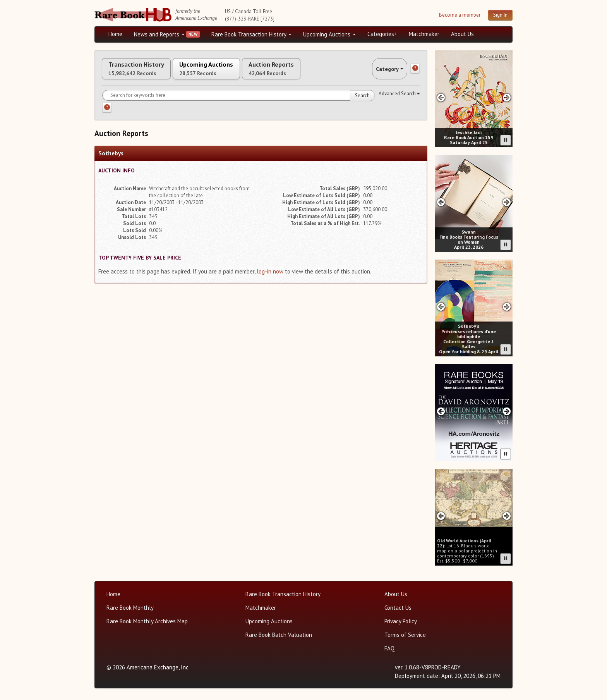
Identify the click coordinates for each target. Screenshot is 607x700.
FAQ (389, 648)
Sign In (500, 15)
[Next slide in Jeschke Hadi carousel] (507, 97)
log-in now (270, 279)
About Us (462, 34)
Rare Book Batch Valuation (279, 635)
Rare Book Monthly (130, 608)
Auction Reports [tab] (310, 72)
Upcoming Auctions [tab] (230, 72)
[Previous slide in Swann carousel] (441, 202)
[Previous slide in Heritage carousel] (441, 411)
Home (115, 34)
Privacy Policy (401, 621)
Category (382, 72)
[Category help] (415, 72)
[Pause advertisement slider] (506, 140)
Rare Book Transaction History (251, 34)
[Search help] (107, 115)
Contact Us (398, 608)
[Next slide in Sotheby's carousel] (507, 307)
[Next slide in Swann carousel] (507, 202)
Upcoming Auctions (329, 34)
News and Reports (159, 34)
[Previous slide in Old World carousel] (441, 516)
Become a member (460, 15)
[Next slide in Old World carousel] (507, 516)
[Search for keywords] (238, 103)
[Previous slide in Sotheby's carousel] (441, 307)
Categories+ (382, 34)
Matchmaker (424, 34)
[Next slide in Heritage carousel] (507, 411)
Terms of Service (405, 635)
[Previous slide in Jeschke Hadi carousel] (441, 97)
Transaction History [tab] (144, 72)
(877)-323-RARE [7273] (250, 19)
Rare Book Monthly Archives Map (147, 621)
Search (362, 103)
